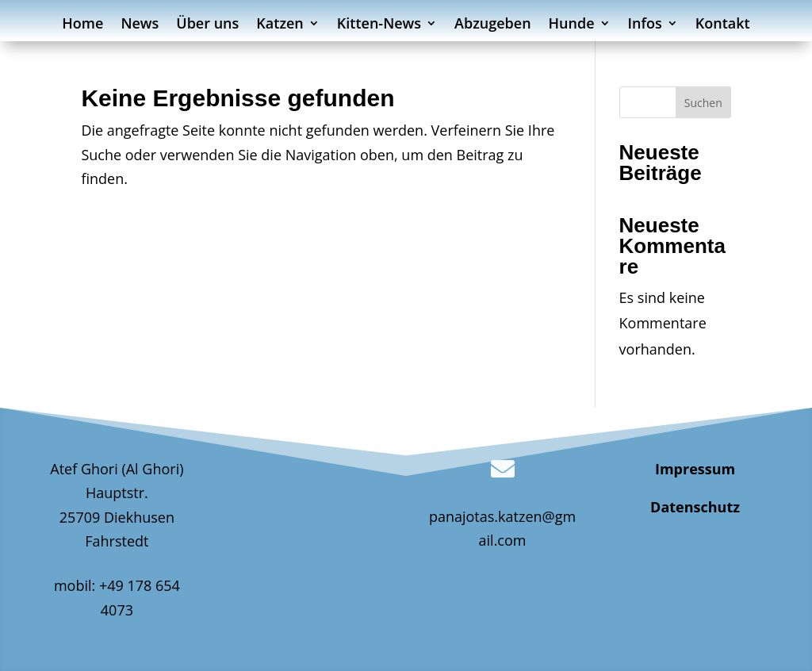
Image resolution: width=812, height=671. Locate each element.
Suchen (703, 103)
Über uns (207, 25)
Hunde (572, 25)
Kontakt (723, 25)
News (140, 25)
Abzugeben (493, 25)
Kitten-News (379, 25)
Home (82, 25)
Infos (645, 25)
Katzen (280, 25)
